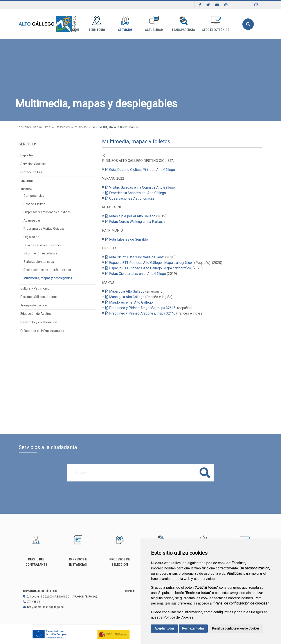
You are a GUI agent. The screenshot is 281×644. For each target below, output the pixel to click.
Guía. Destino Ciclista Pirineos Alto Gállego (142, 170)
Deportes (27, 155)
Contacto (132, 591)
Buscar (248, 24)
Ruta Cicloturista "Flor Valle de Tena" (137, 257)
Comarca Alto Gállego (35, 127)
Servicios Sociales (33, 164)
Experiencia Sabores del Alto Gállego (138, 193)
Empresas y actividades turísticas (47, 212)
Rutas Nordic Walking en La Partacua (137, 222)
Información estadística (41, 253)
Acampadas (32, 221)
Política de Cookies (178, 617)
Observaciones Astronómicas (132, 198)
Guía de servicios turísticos (43, 245)
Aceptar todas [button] (164, 628)
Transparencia (183, 24)
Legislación (31, 237)
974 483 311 (32, 602)
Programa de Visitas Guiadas (44, 229)
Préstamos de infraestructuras (42, 331)
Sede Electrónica (216, 24)
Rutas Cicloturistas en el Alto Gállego (138, 274)
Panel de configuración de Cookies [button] (236, 628)
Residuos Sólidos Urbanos (39, 297)
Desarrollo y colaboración (39, 322)
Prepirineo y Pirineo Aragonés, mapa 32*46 (143, 308)
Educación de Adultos (36, 314)
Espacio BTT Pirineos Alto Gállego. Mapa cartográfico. (151, 263)
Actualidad (154, 24)
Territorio (97, 24)
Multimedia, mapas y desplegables (48, 278)
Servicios (125, 24)
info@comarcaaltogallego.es (43, 607)
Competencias (34, 196)
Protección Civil (32, 172)
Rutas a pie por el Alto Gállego (132, 216)
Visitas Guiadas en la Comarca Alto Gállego (142, 187)
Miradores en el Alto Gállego (131, 302)
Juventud (27, 181)
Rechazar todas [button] (193, 628)
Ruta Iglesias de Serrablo (129, 239)
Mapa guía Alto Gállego (127, 291)
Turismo (81, 127)
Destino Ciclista (34, 204)
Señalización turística (39, 262)
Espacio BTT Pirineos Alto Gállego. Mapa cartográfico (150, 268)
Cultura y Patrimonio (35, 289)
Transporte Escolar (34, 305)
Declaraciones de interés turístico (47, 270)
